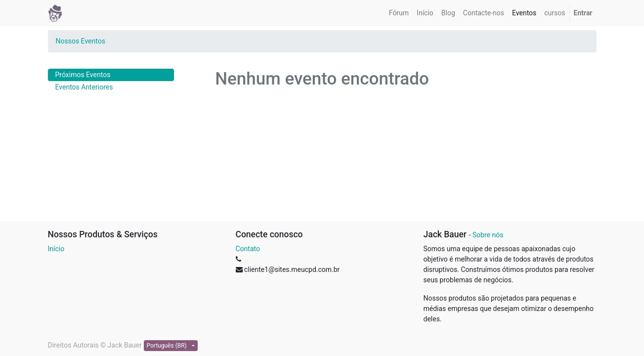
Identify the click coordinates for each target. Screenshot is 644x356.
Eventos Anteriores (84, 87)
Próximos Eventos (83, 75)
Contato (248, 249)
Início (56, 249)
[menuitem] (399, 13)
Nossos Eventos (81, 41)
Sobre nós (488, 235)
